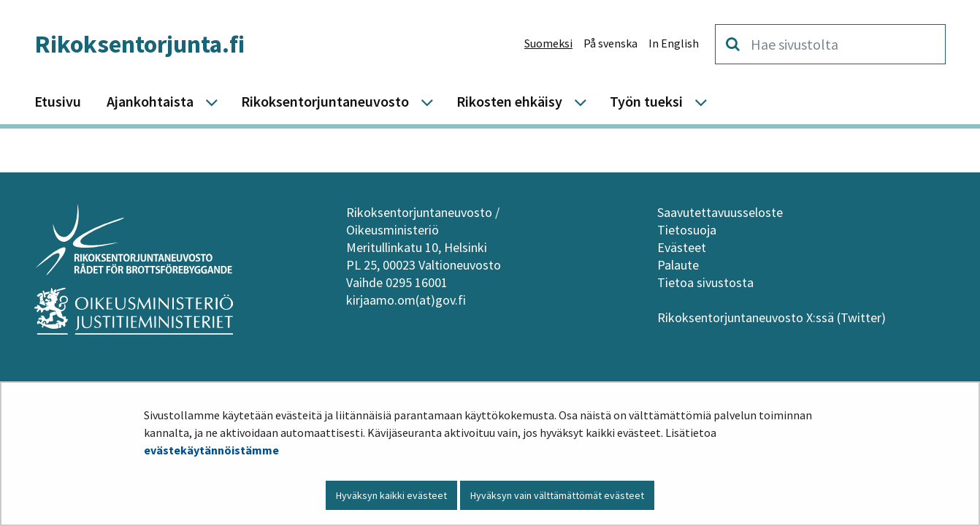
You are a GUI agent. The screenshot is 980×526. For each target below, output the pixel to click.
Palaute (678, 265)
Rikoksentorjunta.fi (139, 44)
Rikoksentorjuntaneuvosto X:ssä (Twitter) (773, 317)
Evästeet (682, 247)
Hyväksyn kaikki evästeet (391, 495)
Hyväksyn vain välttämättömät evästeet (557, 495)
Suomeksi (548, 43)
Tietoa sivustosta (705, 282)
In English (674, 43)
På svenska (610, 43)
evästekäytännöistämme (211, 450)
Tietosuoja (687, 230)
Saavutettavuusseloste (720, 212)
